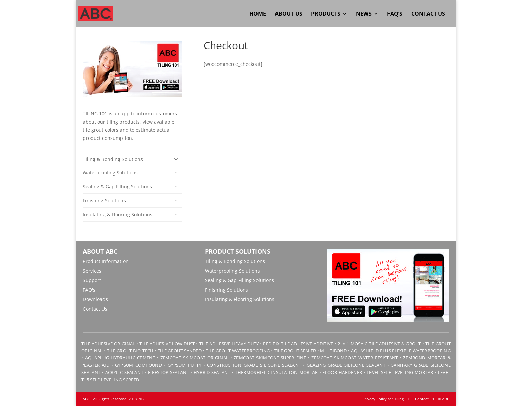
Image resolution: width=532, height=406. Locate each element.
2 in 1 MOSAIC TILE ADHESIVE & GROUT (379, 344)
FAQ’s (395, 14)
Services (92, 271)
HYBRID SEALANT (212, 372)
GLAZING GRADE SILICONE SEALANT (346, 365)
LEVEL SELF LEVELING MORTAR (399, 372)
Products (326, 14)
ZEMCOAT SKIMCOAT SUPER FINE (270, 358)
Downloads (95, 299)
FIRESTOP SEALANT (168, 372)
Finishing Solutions (104, 200)
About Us (289, 14)
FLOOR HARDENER (342, 372)
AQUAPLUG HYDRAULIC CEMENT (120, 358)
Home (258, 14)
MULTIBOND (333, 351)
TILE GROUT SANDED (180, 351)
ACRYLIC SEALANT (124, 372)
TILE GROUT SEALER (295, 351)
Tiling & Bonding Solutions (113, 159)
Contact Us (428, 14)
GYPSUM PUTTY (184, 365)
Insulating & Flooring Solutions (118, 214)
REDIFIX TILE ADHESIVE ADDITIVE (298, 344)
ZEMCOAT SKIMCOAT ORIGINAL (194, 358)
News (364, 14)
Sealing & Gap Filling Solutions (117, 187)
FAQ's (89, 290)
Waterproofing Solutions (110, 173)
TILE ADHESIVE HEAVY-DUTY (229, 344)
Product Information (106, 261)
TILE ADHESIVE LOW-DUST (167, 344)
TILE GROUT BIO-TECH (130, 351)
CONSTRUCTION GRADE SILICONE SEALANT (254, 365)
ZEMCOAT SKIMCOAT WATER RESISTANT (355, 358)
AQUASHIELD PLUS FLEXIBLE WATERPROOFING (401, 351)
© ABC (444, 399)
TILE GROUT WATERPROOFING (238, 351)
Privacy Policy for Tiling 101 (387, 399)
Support (92, 280)
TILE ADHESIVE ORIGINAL (108, 344)
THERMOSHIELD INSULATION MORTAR (277, 372)
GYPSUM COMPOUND (138, 365)
